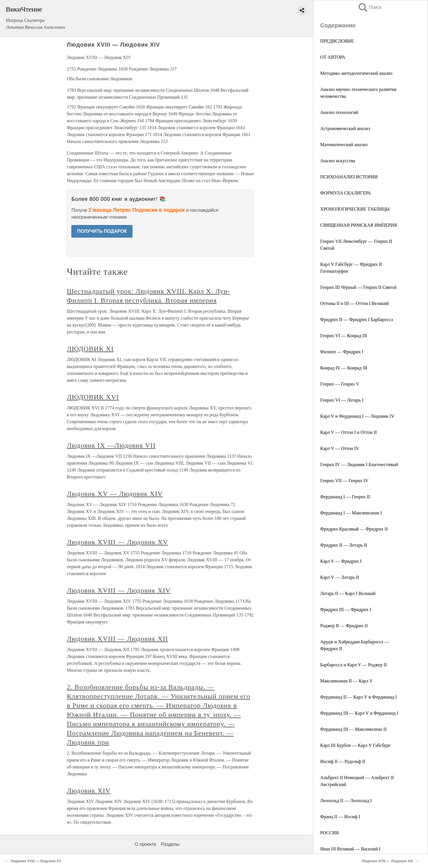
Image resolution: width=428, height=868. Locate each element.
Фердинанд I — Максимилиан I (351, 513)
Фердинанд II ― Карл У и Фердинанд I (358, 697)
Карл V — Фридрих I (341, 561)
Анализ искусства (338, 161)
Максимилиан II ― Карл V (347, 681)
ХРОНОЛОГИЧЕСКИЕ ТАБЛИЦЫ (355, 209)
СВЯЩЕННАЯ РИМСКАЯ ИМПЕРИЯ (359, 225)
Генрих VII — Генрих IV (344, 481)
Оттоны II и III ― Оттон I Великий (354, 303)
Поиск (370, 7)
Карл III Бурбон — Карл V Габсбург (355, 745)
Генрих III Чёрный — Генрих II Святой (358, 287)
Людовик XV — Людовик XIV (115, 494)
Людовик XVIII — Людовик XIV (119, 590)
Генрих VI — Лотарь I (342, 400)
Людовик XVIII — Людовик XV (117, 542)
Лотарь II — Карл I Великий (348, 593)
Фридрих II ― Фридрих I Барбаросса (357, 319)
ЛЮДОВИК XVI (93, 397)
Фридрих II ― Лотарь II (344, 545)
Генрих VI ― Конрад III (344, 336)
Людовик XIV (89, 791)
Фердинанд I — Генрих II (345, 497)
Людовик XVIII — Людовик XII (117, 639)
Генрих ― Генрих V (340, 384)
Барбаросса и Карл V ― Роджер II (353, 665)
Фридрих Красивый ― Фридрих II (354, 529)
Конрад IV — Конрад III (344, 368)
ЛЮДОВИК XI (90, 349)
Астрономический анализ (345, 128)
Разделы (170, 844)
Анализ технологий (339, 112)
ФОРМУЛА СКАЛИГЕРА (346, 193)
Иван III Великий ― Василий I (350, 849)
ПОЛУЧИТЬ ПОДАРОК (102, 231)
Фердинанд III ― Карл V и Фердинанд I (359, 713)
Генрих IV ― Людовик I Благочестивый (359, 464)
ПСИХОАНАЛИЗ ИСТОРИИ (349, 177)
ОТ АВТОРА (333, 57)
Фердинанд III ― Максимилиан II (353, 729)
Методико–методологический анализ (356, 73)
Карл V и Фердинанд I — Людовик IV (357, 416)
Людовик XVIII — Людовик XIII (387, 861)
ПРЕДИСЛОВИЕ (337, 41)
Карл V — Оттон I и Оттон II (349, 432)
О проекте (145, 844)
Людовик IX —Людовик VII (111, 445)
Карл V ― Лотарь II (340, 577)
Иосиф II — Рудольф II (343, 761)
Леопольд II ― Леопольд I (346, 801)
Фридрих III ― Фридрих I (346, 609)
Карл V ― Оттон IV (340, 448)
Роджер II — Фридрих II (344, 626)
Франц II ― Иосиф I (340, 817)
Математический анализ (344, 145)
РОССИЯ (329, 833)
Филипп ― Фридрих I (342, 352)
